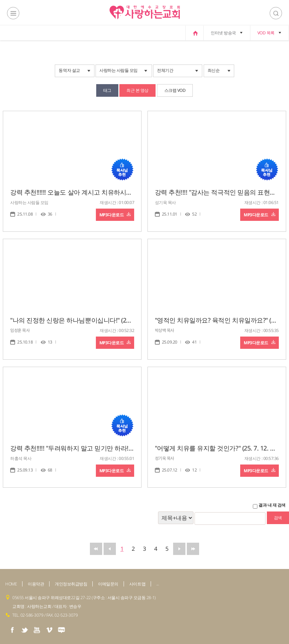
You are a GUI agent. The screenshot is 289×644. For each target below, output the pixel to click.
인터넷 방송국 (223, 33)
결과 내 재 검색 (272, 505)
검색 (276, 13)
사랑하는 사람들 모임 (119, 70)
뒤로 (179, 549)
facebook (12, 630)
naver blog (61, 630)
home (195, 33)
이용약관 (36, 584)
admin (158, 585)
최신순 (214, 70)
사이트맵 (137, 584)
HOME (11, 584)
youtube (37, 630)
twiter (25, 630)
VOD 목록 (266, 33)
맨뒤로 (193, 549)
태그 (107, 90)
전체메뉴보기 (13, 13)
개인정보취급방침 (71, 584)
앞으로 (110, 549)
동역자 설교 (69, 70)
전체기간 (165, 70)
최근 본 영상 (137, 90)
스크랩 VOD (175, 90)
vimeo (49, 630)
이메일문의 (108, 584)
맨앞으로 (96, 549)
